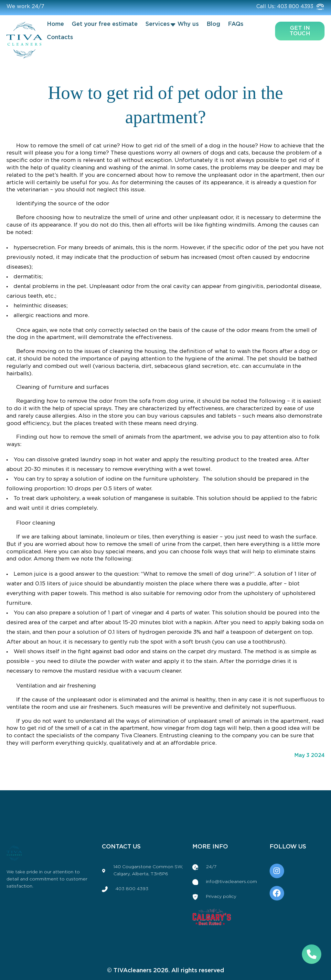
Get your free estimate (105, 24)
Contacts (60, 37)
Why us (188, 24)
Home (55, 24)
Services (158, 24)
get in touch (300, 31)
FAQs (236, 24)
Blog (213, 24)
